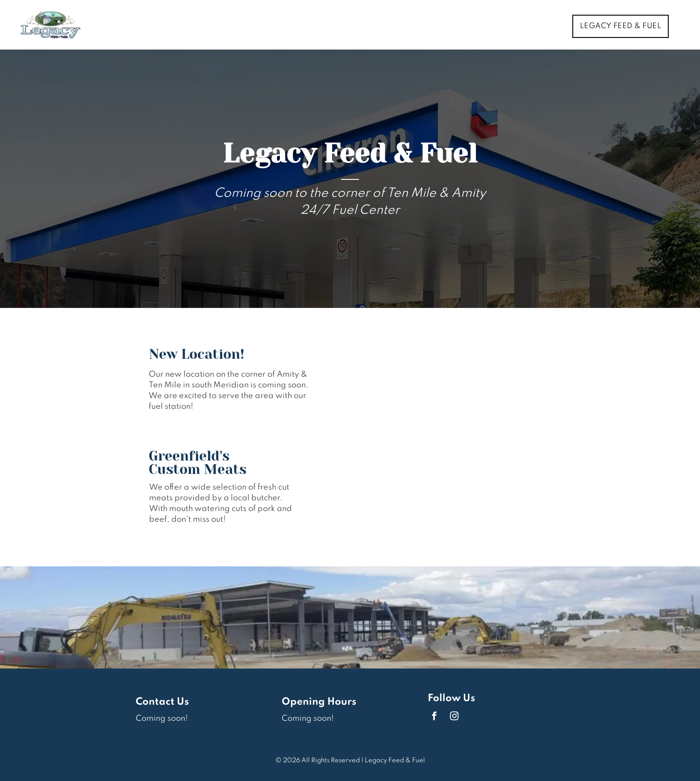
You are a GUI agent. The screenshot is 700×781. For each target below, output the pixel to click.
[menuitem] (624, 26)
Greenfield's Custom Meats (198, 463)
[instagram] (454, 717)
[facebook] (434, 717)
